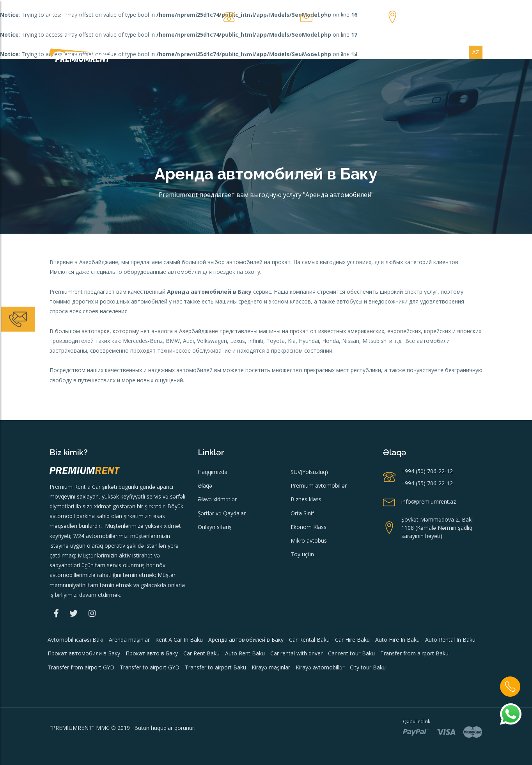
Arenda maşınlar (129, 640)
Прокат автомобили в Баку (84, 653)
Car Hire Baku (352, 640)
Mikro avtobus (309, 540)
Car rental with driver (296, 653)
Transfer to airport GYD (150, 667)
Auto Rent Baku (245, 653)
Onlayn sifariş (361, 52)
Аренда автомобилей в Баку (246, 640)
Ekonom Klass (309, 527)
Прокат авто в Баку (152, 653)
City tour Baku (368, 667)
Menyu (192, 52)
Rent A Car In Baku (179, 640)
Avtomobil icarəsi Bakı (75, 640)
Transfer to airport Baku (215, 667)
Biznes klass (306, 499)
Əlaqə (405, 52)
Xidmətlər (443, 52)
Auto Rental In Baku (450, 640)
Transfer (310, 52)
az (476, 52)
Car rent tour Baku (351, 653)
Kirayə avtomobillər (250, 52)
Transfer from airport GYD (81, 667)
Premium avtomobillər (319, 485)
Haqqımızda (213, 472)
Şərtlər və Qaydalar (222, 513)
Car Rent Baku (201, 653)
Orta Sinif (302, 513)
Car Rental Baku (309, 640)
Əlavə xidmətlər (217, 499)
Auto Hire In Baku (397, 640)
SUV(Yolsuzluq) (309, 472)
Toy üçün (302, 554)
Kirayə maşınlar (271, 667)
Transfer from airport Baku (414, 653)
